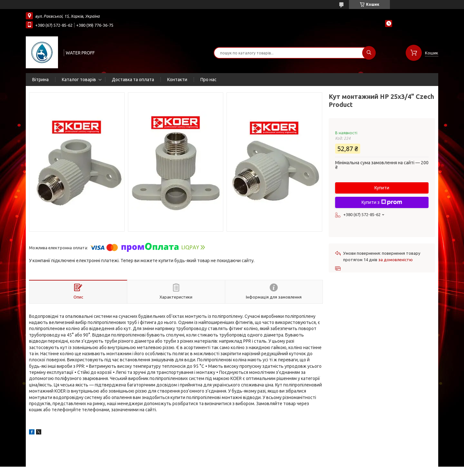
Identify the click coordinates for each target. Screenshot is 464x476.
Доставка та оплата (133, 80)
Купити (382, 188)
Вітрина (40, 80)
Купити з (382, 202)
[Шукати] (369, 53)
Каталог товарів (79, 80)
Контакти (177, 80)
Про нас (208, 80)
